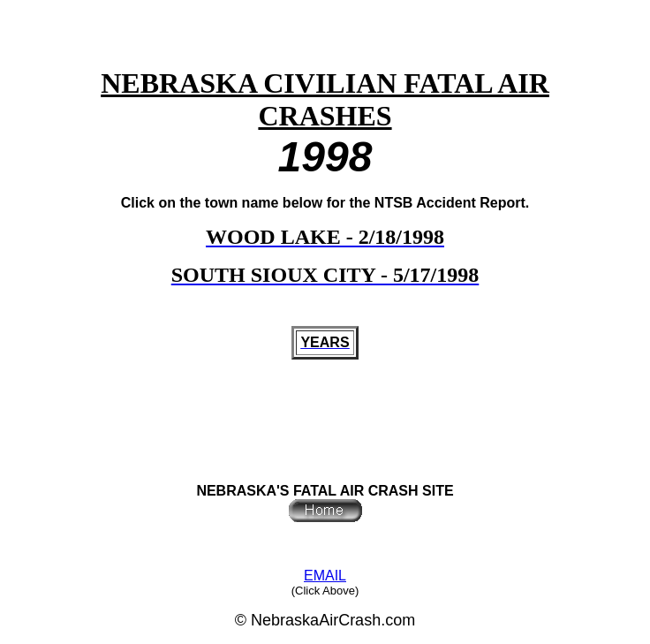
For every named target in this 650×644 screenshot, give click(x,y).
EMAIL (325, 576)
